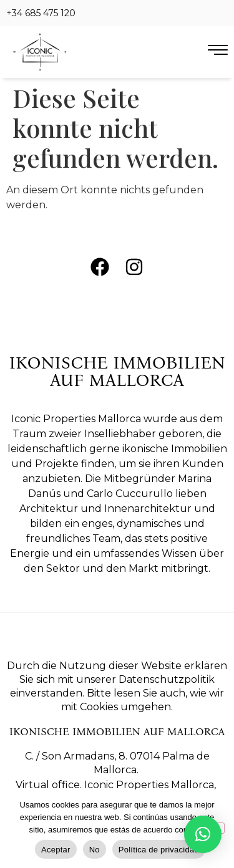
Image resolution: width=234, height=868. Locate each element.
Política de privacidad (159, 850)
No (95, 850)
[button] (203, 834)
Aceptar (56, 850)
